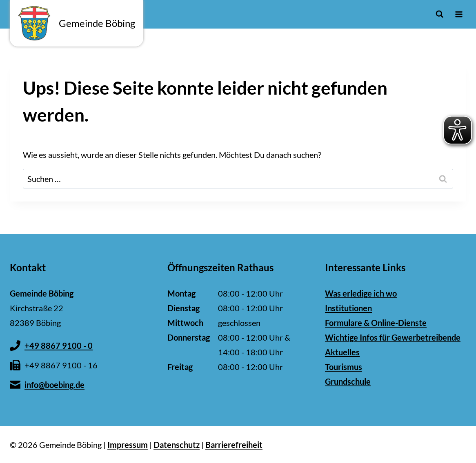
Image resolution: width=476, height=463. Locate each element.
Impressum (128, 445)
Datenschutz (177, 445)
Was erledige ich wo (361, 293)
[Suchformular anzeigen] (439, 14)
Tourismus (344, 367)
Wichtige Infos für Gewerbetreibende (393, 337)
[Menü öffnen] (459, 14)
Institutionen (348, 308)
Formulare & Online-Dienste (376, 323)
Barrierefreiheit (234, 445)
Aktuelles (342, 352)
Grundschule (348, 381)
